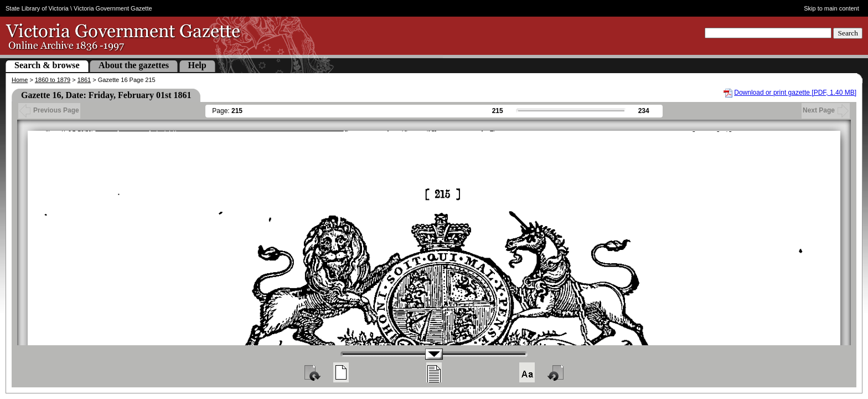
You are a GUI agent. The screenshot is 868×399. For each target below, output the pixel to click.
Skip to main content (831, 8)
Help (197, 65)
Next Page (826, 110)
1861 (84, 80)
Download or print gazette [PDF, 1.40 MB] (795, 93)
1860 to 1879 (53, 80)
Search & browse (47, 65)
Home (20, 80)
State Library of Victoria (37, 8)
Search (848, 33)
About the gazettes (134, 65)
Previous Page (49, 110)
